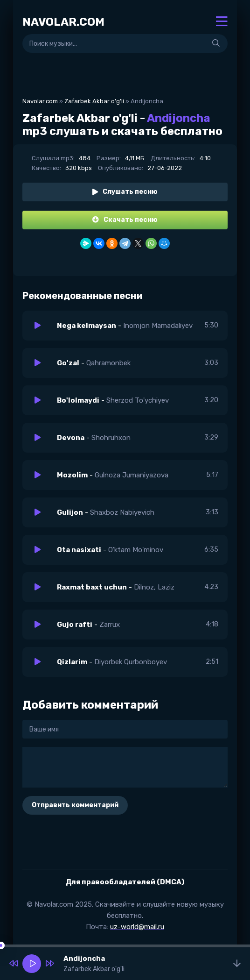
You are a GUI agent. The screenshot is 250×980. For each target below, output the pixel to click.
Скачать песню (125, 220)
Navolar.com (40, 101)
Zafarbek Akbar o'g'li (94, 101)
